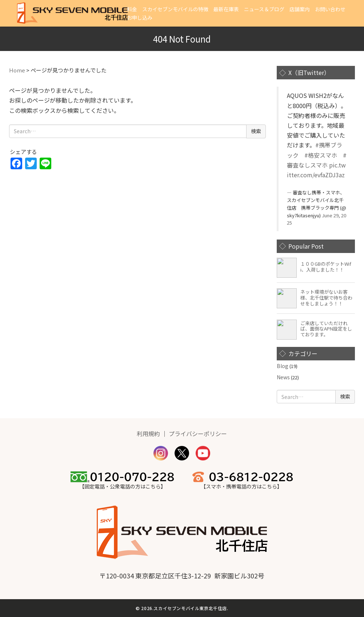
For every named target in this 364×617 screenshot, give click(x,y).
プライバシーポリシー (198, 434)
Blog (283, 366)
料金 (132, 9)
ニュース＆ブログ (264, 9)
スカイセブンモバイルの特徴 (175, 9)
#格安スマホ (321, 155)
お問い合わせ (330, 9)
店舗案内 (300, 9)
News (283, 377)
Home (17, 70)
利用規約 (148, 434)
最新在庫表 (226, 9)
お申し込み (140, 17)
